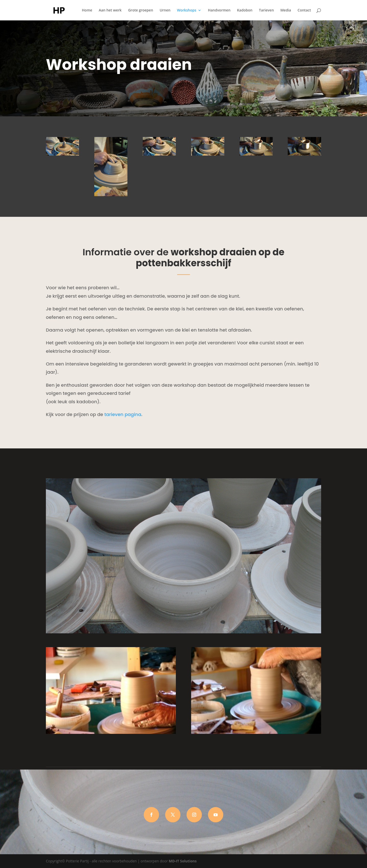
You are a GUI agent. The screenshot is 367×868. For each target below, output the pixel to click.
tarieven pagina (123, 414)
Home (87, 10)
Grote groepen (141, 10)
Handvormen (219, 10)
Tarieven (266, 10)
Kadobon (245, 10)
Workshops (187, 10)
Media (286, 10)
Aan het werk (110, 10)
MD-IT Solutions (183, 861)
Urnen (165, 10)
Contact (304, 10)
